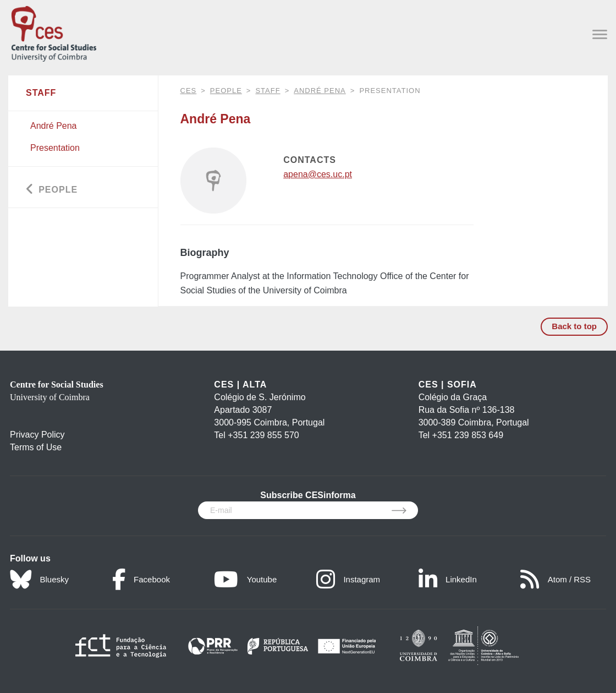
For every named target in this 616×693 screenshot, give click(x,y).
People (226, 91)
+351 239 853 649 (468, 435)
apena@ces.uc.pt (318, 174)
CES (189, 91)
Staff (268, 91)
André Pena (320, 91)
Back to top (574, 326)
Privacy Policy (37, 435)
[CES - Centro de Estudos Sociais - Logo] (54, 32)
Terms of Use (36, 447)
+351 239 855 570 (263, 435)
